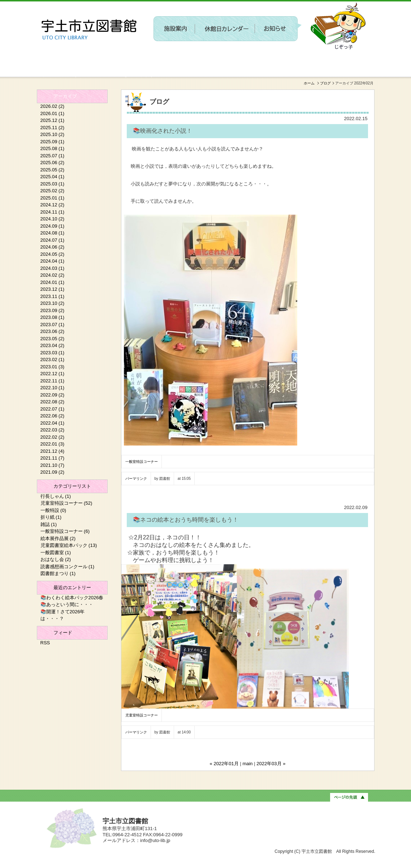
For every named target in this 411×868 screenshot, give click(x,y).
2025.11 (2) (53, 128)
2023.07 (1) (53, 325)
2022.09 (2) (53, 395)
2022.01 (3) (53, 444)
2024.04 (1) (53, 261)
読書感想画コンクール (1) (68, 567)
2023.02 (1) (53, 360)
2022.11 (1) (53, 381)
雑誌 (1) (49, 524)
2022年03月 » (271, 764)
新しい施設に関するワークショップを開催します (95, 74)
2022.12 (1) (53, 374)
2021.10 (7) (53, 465)
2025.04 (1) (53, 177)
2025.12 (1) (53, 120)
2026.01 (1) (53, 113)
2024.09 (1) (53, 226)
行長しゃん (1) (56, 496)
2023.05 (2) (53, 339)
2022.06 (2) (53, 416)
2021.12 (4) (53, 451)
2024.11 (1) (53, 212)
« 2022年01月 (224, 764)
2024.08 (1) (53, 233)
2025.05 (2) (53, 170)
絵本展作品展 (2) (58, 538)
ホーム (309, 83)
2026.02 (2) (53, 106)
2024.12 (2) (53, 205)
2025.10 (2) (53, 134)
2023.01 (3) (53, 367)
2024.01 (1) (53, 282)
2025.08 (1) (53, 148)
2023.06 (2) (53, 331)
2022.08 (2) (53, 402)
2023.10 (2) (53, 303)
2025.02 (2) (53, 191)
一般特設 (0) (53, 510)
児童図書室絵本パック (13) (69, 545)
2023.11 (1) (53, 296)
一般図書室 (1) (56, 553)
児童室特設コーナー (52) (66, 503)
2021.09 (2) (53, 472)
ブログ (325, 83)
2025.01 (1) (53, 198)
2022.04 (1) (53, 423)
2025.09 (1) (53, 142)
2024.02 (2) (53, 275)
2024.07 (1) (53, 240)
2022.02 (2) (53, 437)
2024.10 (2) (53, 219)
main (247, 764)
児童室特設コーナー (142, 715)
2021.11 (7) (53, 458)
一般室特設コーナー (142, 462)
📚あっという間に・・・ (67, 604)
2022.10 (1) (53, 388)
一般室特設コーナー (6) (65, 531)
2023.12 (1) (53, 289)
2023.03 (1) (53, 353)
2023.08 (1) (53, 317)
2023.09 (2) (53, 310)
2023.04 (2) (53, 345)
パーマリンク (136, 479)
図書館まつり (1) (58, 573)
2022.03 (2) (53, 430)
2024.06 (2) (53, 247)
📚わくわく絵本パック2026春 (72, 598)
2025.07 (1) (53, 156)
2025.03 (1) (53, 184)
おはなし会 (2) (56, 559)
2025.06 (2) (53, 163)
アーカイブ (65, 96)
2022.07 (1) (53, 409)
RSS (45, 643)
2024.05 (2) (53, 254)
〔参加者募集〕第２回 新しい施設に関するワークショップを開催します (241, 56)
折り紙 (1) (51, 517)
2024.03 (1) (53, 268)
